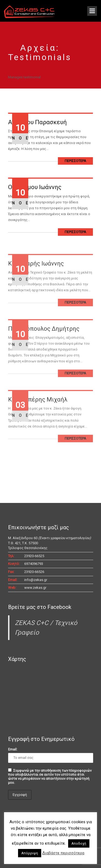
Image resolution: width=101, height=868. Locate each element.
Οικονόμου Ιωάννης (35, 187)
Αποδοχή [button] (79, 843)
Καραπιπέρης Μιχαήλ (38, 407)
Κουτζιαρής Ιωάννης (36, 271)
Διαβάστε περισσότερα (63, 853)
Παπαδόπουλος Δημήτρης (44, 336)
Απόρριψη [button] (30, 853)
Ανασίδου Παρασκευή (37, 122)
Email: (13, 749)
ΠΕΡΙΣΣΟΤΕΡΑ (75, 161)
